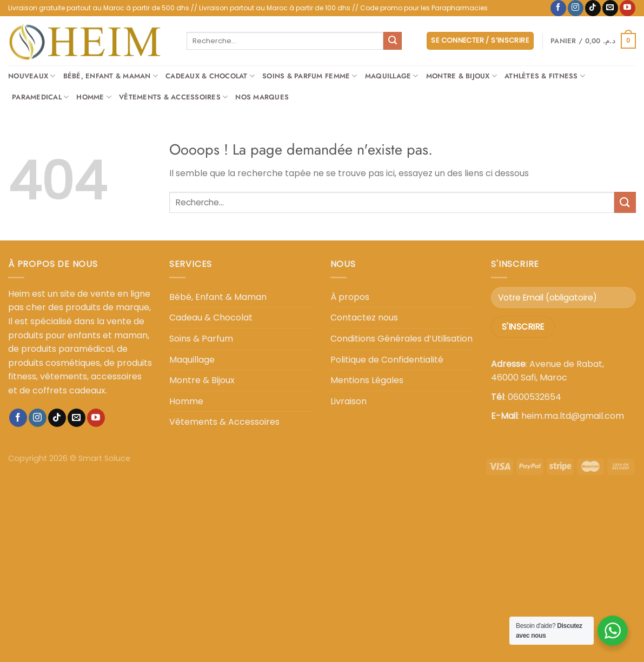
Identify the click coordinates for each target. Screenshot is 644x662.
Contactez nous (364, 317)
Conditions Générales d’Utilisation (401, 339)
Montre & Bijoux (462, 76)
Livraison (348, 401)
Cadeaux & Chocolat (210, 76)
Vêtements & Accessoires (173, 97)
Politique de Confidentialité (387, 360)
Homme (94, 97)
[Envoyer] (393, 41)
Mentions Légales (367, 380)
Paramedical (40, 97)
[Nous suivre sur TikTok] (593, 8)
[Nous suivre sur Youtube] (628, 8)
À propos (350, 297)
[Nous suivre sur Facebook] (558, 8)
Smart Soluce (104, 458)
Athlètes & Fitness (545, 76)
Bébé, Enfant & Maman (111, 76)
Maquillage (392, 76)
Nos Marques (262, 97)
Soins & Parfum (201, 339)
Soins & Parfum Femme (310, 76)
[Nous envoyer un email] (610, 8)
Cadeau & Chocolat (211, 317)
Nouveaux (32, 76)
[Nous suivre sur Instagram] (576, 8)
